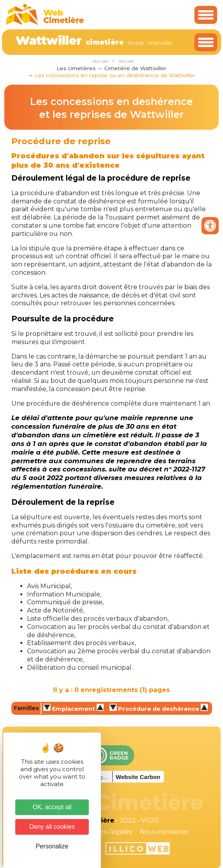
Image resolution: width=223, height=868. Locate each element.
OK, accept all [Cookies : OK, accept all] (52, 807)
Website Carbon (138, 777)
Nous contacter (164, 832)
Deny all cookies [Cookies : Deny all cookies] (52, 827)
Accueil (101, 61)
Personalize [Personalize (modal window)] (52, 846)
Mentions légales (105, 832)
